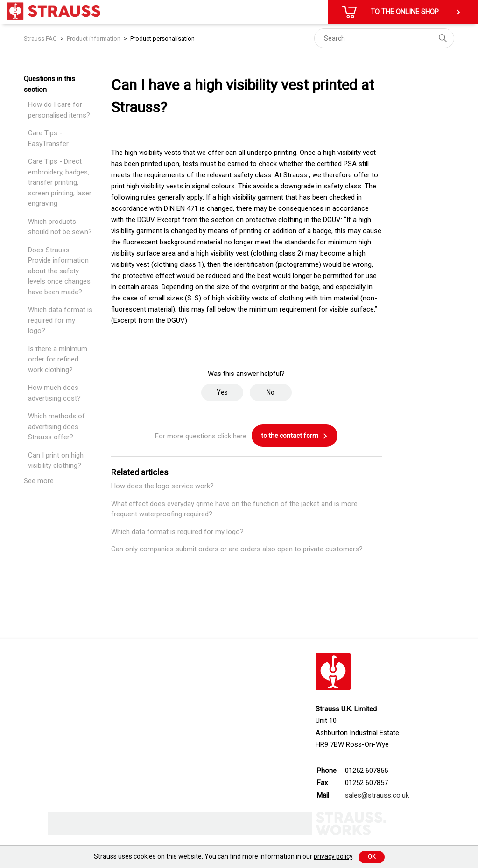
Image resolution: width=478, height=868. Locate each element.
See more (39, 481)
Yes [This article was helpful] (222, 392)
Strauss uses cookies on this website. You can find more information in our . (224, 856)
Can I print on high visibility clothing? (56, 461)
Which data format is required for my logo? (60, 320)
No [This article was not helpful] (271, 392)
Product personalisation (162, 38)
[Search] (384, 38)
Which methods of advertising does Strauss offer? (56, 427)
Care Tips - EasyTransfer (48, 138)
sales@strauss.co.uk (377, 795)
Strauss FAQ (41, 38)
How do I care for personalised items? (59, 110)
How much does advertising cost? (54, 393)
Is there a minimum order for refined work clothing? (58, 359)
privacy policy (333, 856)
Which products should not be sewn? (60, 227)
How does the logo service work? (162, 486)
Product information (94, 38)
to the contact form (295, 436)
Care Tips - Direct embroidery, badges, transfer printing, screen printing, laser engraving (60, 182)
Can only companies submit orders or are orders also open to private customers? (237, 549)
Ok (372, 857)
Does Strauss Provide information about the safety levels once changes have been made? (59, 271)
